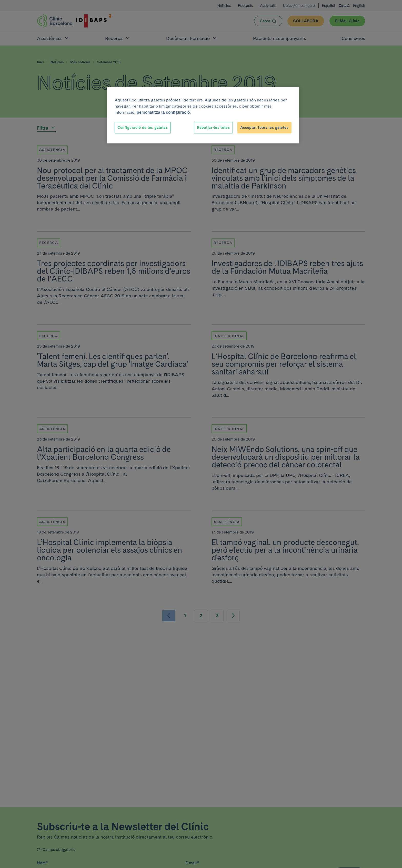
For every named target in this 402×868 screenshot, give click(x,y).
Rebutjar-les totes (213, 128)
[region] (203, 115)
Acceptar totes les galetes (264, 128)
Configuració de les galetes (143, 128)
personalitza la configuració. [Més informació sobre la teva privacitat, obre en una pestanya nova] (164, 112)
